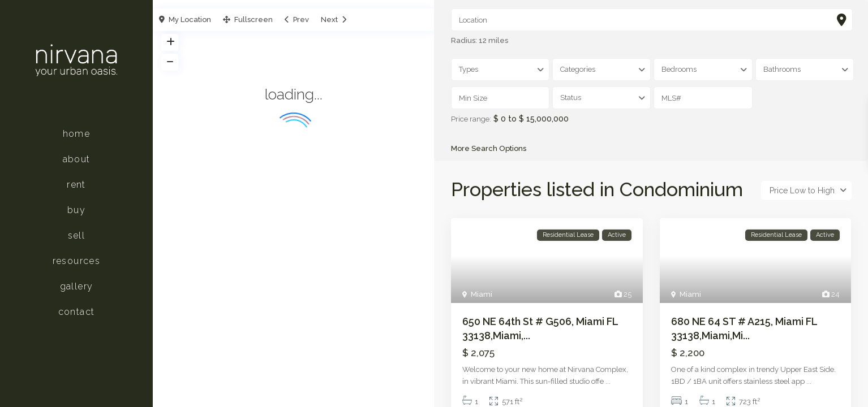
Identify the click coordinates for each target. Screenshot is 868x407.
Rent (76, 185)
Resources (77, 261)
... (608, 381)
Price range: (471, 119)
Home (77, 134)
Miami (482, 294)
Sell (77, 235)
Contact (77, 312)
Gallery (77, 286)
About (77, 159)
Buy (76, 210)
